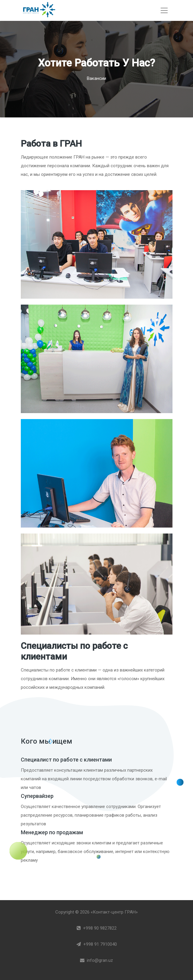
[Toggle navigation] (164, 10)
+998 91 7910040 (97, 944)
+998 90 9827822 (97, 928)
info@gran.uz (96, 960)
